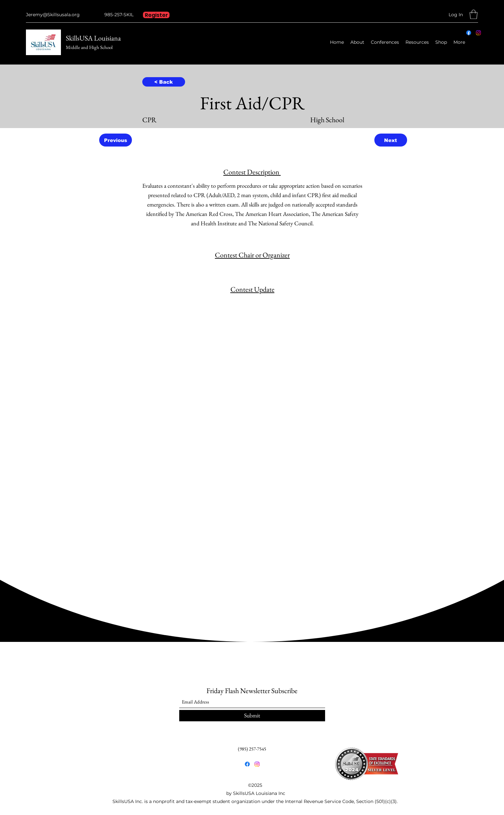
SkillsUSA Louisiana (93, 38)
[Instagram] (478, 33)
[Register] (156, 15)
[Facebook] (469, 33)
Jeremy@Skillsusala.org (53, 15)
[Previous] (116, 140)
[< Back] (164, 82)
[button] (474, 14)
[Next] (391, 140)
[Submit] (252, 716)
